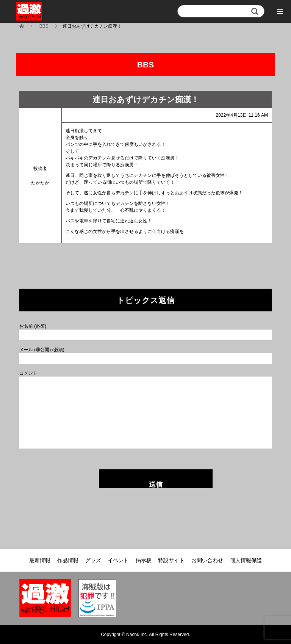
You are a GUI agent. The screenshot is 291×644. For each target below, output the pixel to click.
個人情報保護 (246, 560)
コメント (28, 373)
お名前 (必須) (33, 326)
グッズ (93, 560)
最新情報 (40, 560)
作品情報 (68, 560)
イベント (118, 560)
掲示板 (144, 560)
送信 (156, 485)
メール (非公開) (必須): (42, 350)
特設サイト (171, 560)
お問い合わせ (207, 560)
